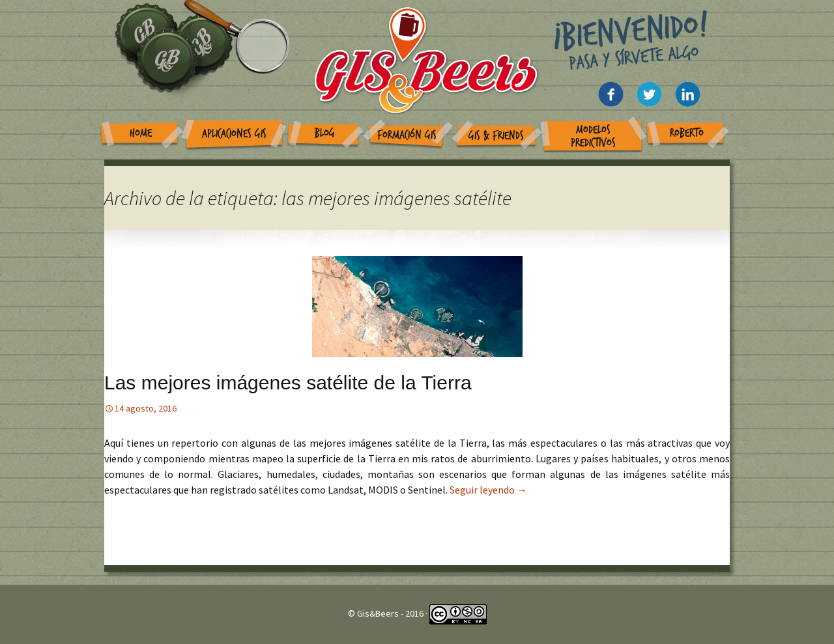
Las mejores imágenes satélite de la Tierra (288, 383)
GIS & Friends (496, 136)
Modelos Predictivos (593, 136)
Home (141, 133)
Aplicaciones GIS (234, 134)
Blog (325, 133)
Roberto (687, 133)
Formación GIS (407, 135)
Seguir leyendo (488, 490)
